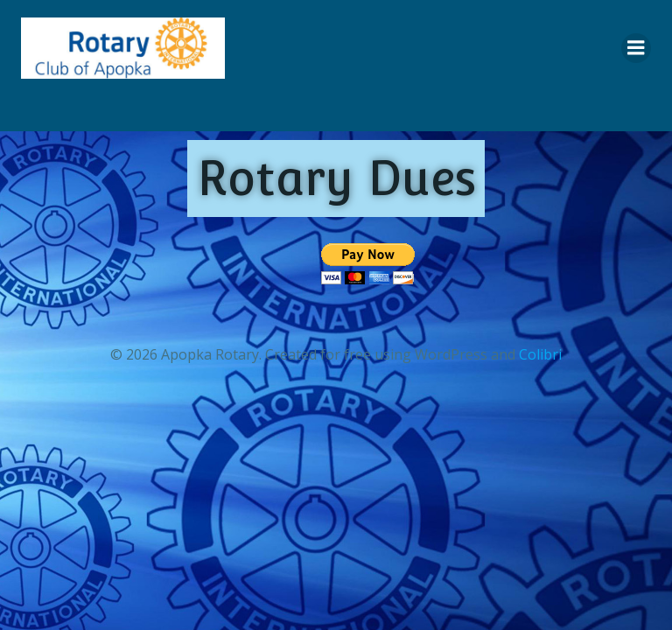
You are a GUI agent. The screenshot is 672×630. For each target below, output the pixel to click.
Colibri (540, 354)
